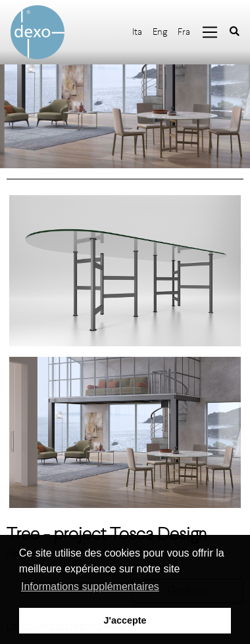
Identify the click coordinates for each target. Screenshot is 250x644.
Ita (137, 32)
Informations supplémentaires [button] (90, 586)
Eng (160, 32)
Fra (184, 32)
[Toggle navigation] (210, 32)
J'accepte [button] (125, 620)
